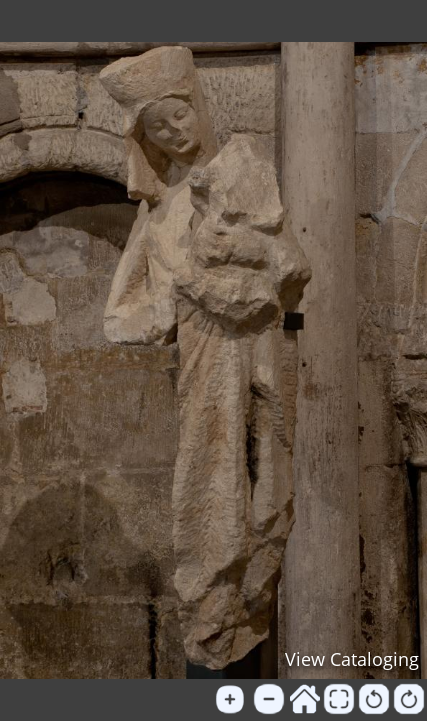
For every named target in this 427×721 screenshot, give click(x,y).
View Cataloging (352, 659)
